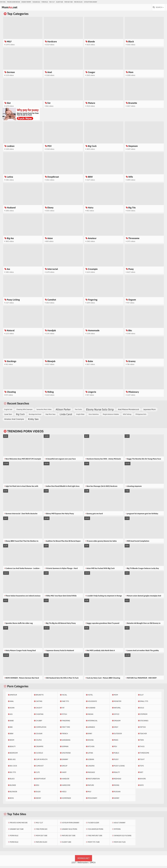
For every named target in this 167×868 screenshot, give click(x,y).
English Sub (8, 411)
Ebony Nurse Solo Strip (100, 411)
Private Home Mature (13, 2)
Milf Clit (52, 2)
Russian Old (36, 2)
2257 (74, 864)
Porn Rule (45, 2)
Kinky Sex (33, 421)
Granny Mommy (26, 2)
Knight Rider (80, 416)
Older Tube (60, 2)
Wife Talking (127, 416)
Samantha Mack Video (44, 411)
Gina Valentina (94, 416)
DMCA (93, 864)
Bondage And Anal (35, 416)
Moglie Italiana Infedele (111, 416)
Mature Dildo (78, 2)
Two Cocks (78, 411)
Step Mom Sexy (50, 416)
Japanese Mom (149, 411)
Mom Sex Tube (69, 2)
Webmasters (83, 864)
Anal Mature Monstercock (129, 411)
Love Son (8, 416)
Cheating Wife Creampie (24, 411)
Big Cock (20, 416)
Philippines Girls (141, 416)
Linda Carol (66, 416)
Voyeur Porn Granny (91, 2)
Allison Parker (63, 411)
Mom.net (16, 8)
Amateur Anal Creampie (14, 421)
